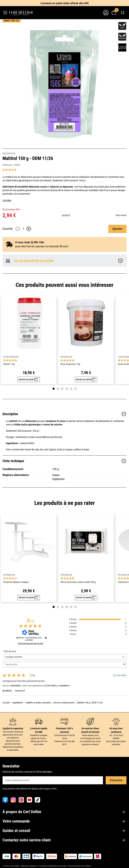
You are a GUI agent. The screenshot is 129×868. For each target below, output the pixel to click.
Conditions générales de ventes (52, 866)
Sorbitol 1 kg (9, 364)
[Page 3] (62, 389)
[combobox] (123, 13)
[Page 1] (54, 389)
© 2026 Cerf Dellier (11, 866)
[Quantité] (23, 229)
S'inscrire (116, 780)
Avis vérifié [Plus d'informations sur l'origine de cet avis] (121, 675)
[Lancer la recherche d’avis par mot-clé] (124, 665)
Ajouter (117, 229)
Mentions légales (29, 866)
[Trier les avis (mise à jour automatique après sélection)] (65, 657)
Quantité (8, 229)
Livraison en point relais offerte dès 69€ (65, 3)
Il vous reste (30, 242)
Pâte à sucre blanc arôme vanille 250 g (78, 582)
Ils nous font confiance (116, 730)
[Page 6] (75, 389)
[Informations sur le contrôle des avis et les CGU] (46, 638)
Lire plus (7, 200)
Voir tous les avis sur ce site (30, 643)
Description (64, 414)
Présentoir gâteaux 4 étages (16, 582)
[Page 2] (58, 389)
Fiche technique (64, 461)
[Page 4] (67, 389)
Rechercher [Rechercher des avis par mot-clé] (63, 665)
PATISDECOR (9, 153)
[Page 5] (71, 389)
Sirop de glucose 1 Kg (70, 364)
